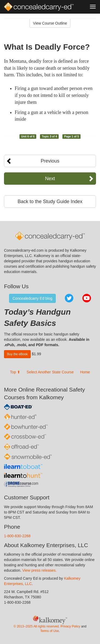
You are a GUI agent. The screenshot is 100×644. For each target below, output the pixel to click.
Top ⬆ (15, 372)
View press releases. (40, 570)
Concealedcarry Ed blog (32, 298)
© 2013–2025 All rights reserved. (37, 626)
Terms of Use (50, 631)
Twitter (69, 298)
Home (85, 372)
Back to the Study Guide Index (50, 202)
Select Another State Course (50, 372)
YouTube (87, 298)
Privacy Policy (70, 626)
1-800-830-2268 (17, 536)
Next (50, 179)
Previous (50, 161)
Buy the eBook (17, 354)
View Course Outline (50, 23)
